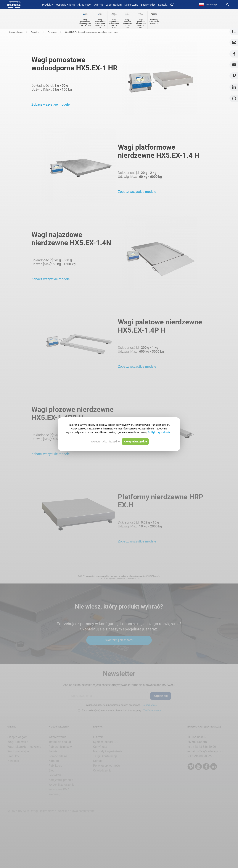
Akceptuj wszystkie (135, 442)
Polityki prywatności (159, 432)
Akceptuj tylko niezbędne (105, 442)
